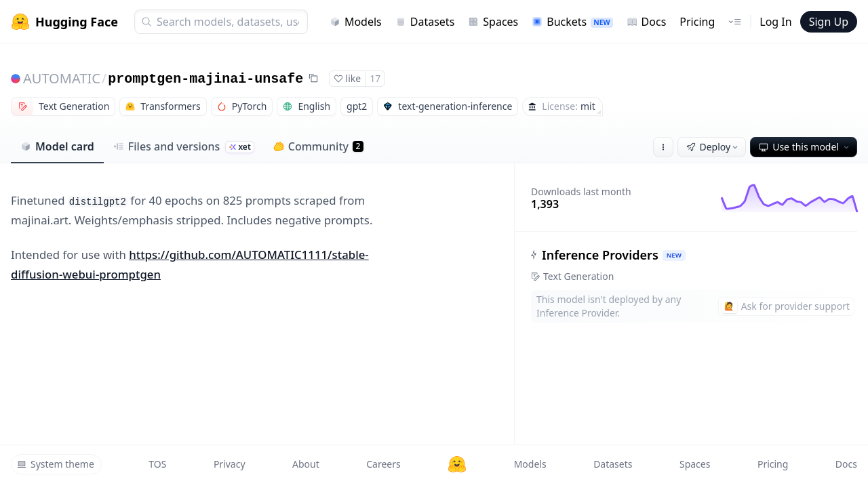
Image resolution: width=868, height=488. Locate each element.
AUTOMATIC (62, 78)
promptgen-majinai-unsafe (205, 79)
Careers (383, 464)
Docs (647, 22)
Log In (775, 22)
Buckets (572, 22)
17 (375, 78)
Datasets (425, 22)
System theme (56, 464)
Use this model (805, 147)
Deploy (713, 147)
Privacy (230, 464)
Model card (57, 146)
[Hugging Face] (457, 464)
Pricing (697, 22)
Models (356, 22)
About (306, 464)
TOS (157, 464)
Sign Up (829, 22)
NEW (674, 255)
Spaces (493, 22)
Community (318, 146)
